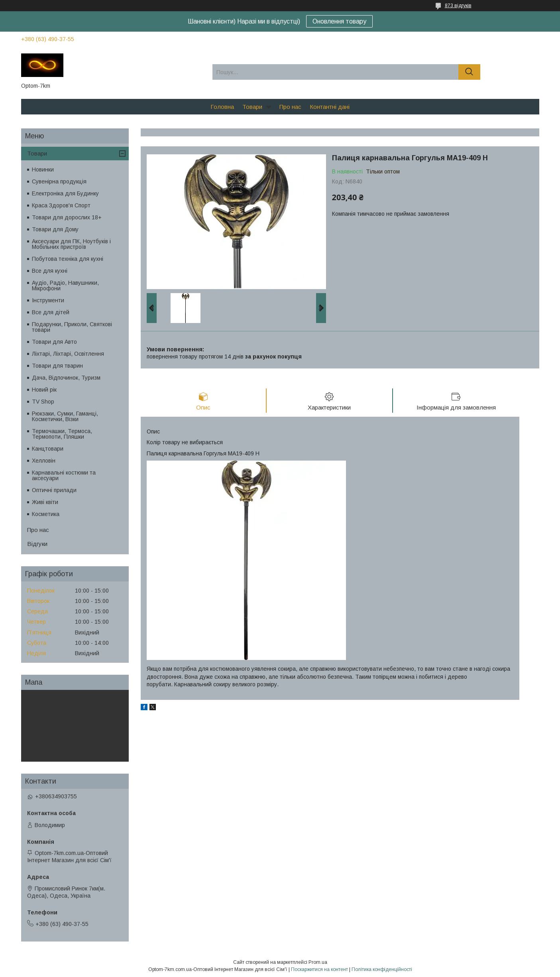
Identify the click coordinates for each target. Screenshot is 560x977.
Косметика (46, 514)
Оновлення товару (339, 21)
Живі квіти (45, 502)
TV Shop (43, 402)
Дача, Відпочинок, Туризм (66, 378)
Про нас (290, 107)
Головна (222, 107)
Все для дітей (51, 312)
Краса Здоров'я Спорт (61, 205)
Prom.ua (318, 962)
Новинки (43, 169)
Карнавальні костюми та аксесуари (64, 475)
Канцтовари (48, 449)
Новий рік (44, 390)
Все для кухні (50, 271)
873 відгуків (458, 6)
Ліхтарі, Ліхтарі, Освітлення (68, 354)
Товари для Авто (54, 342)
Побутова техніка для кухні (68, 259)
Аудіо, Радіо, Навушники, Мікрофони (65, 286)
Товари (252, 107)
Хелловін (44, 461)
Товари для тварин (57, 366)
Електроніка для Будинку (65, 193)
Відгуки (37, 544)
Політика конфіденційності (382, 969)
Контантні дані (330, 107)
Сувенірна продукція (59, 181)
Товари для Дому (55, 229)
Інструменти (48, 300)
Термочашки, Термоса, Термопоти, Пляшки (62, 434)
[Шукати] (469, 72)
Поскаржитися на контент (319, 969)
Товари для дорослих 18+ (67, 217)
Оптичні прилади (54, 490)
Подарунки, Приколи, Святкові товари (72, 327)
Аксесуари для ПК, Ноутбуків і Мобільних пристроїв (71, 244)
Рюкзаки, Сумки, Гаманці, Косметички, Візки (65, 416)
